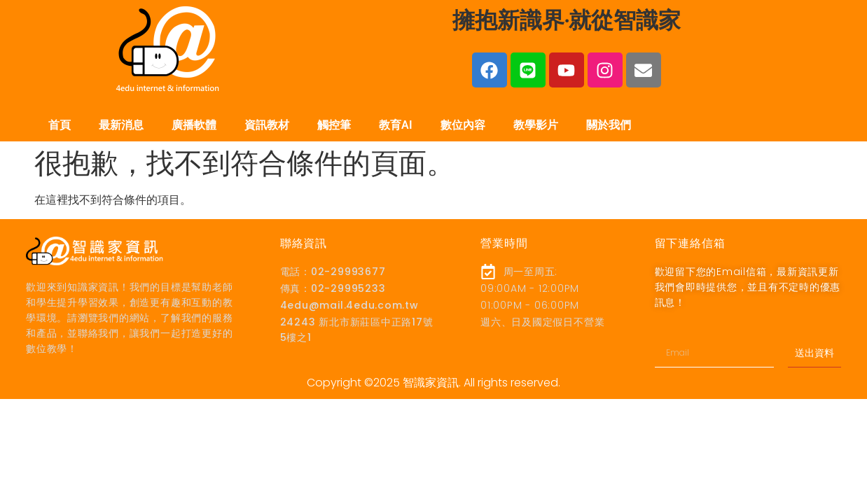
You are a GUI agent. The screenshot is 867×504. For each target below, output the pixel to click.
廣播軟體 (194, 125)
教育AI (396, 125)
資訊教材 (267, 125)
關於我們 (609, 125)
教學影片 (536, 125)
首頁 (60, 125)
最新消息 (121, 125)
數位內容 (463, 125)
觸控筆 (334, 125)
